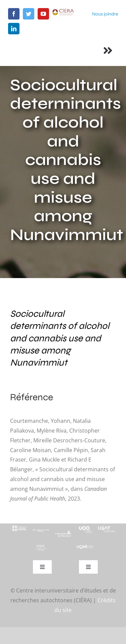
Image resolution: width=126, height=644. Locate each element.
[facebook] (14, 14)
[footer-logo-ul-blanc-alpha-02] (19, 526)
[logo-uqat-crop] (107, 526)
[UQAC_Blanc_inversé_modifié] (41, 547)
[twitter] (29, 14)
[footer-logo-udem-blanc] (63, 533)
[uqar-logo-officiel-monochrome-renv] (85, 547)
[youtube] (43, 14)
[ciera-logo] (63, 11)
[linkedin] (14, 29)
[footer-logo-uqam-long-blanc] (41, 530)
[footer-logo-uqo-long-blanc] (85, 526)
